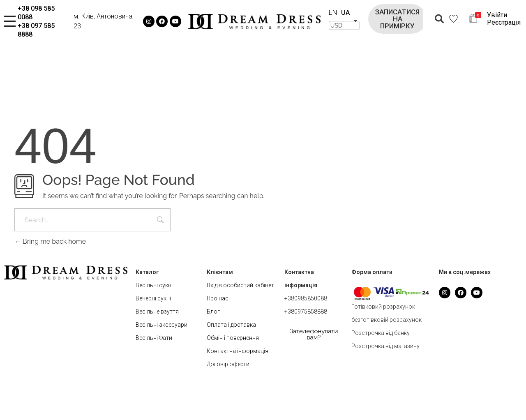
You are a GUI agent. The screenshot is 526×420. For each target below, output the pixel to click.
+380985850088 (306, 298)
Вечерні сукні (153, 298)
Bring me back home (50, 241)
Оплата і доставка (231, 325)
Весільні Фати (154, 338)
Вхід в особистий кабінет (240, 285)
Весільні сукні (154, 285)
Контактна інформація (238, 351)
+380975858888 (306, 312)
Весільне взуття (157, 312)
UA (345, 13)
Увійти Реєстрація (504, 19)
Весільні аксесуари (161, 325)
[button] (397, 19)
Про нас (218, 298)
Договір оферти (228, 364)
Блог (213, 312)
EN (333, 13)
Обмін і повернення (233, 338)
